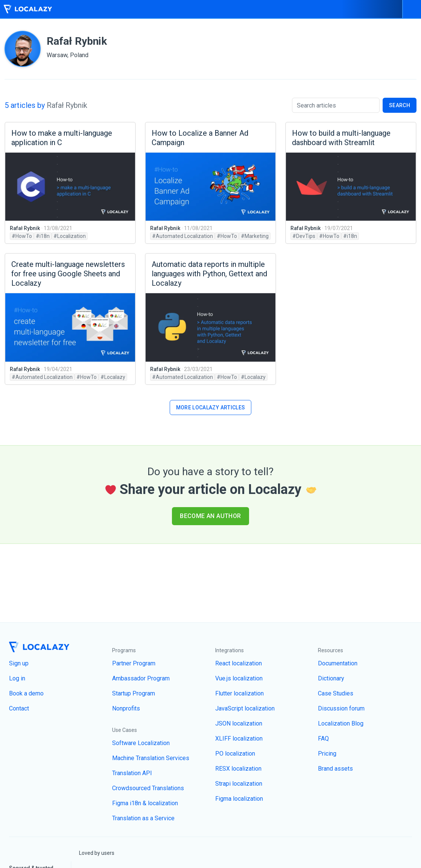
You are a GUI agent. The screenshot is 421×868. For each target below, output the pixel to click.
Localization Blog (341, 723)
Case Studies (336, 693)
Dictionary (331, 678)
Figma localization (239, 799)
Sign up (19, 663)
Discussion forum (341, 708)
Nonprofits (126, 708)
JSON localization (239, 723)
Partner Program (134, 663)
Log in (17, 678)
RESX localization (238, 769)
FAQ (323, 738)
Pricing (327, 754)
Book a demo (26, 693)
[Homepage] (27, 9)
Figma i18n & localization (145, 803)
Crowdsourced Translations (148, 788)
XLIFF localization (239, 738)
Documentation (338, 663)
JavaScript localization (245, 708)
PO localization (235, 754)
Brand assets (335, 769)
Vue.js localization (239, 678)
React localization (239, 663)
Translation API (132, 773)
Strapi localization (239, 784)
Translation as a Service (143, 818)
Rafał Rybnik (25, 228)
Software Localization (141, 743)
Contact (19, 708)
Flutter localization (239, 693)
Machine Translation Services (151, 758)
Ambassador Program (141, 678)
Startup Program (134, 693)
